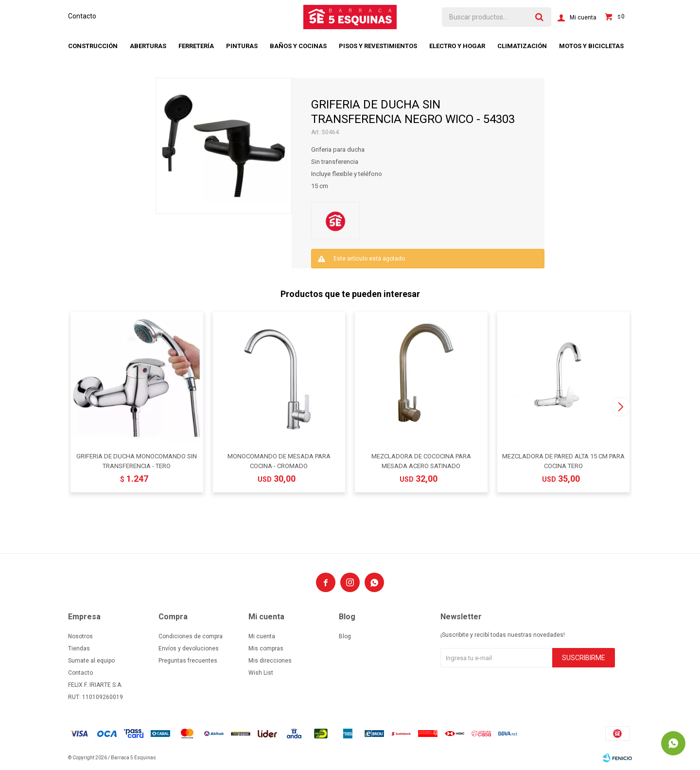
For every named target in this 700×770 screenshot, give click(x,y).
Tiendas (79, 648)
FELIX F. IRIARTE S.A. (95, 685)
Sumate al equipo (91, 661)
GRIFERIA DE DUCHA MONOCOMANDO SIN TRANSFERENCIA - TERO (137, 461)
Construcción (93, 46)
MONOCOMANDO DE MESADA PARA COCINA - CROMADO (279, 461)
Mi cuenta (262, 636)
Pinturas (242, 46)
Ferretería (196, 46)
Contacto (82, 16)
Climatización (522, 46)
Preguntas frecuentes (188, 661)
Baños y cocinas (298, 46)
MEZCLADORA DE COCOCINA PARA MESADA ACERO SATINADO (421, 461)
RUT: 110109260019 (96, 697)
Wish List (261, 673)
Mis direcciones (270, 661)
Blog (345, 636)
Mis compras (266, 648)
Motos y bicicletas (591, 46)
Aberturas (148, 46)
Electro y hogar (457, 46)
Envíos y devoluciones (189, 648)
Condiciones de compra (191, 636)
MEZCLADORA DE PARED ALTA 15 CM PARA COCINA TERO (563, 461)
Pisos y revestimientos (378, 46)
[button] (621, 407)
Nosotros (80, 636)
